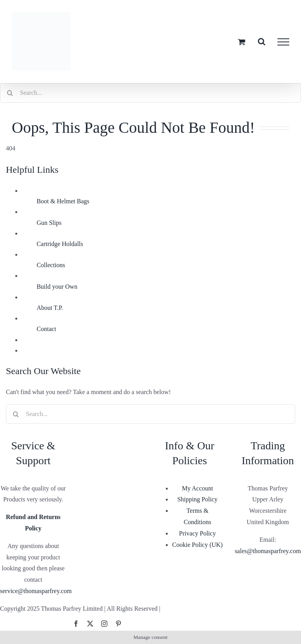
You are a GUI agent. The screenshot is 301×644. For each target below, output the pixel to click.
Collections (51, 265)
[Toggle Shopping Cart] (242, 42)
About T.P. (50, 308)
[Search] (10, 93)
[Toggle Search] (262, 42)
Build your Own (57, 287)
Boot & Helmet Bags (63, 201)
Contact (46, 329)
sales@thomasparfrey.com (268, 551)
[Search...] (150, 93)
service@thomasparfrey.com (36, 591)
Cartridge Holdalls (60, 244)
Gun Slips (49, 223)
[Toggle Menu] (283, 42)
